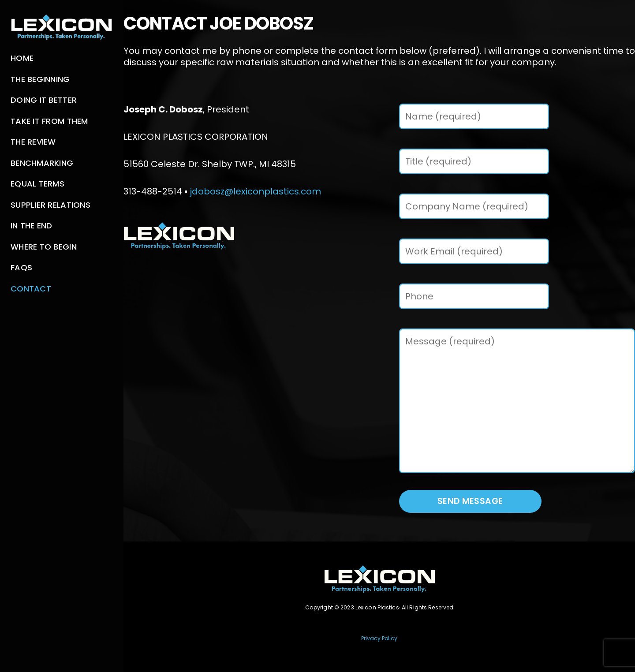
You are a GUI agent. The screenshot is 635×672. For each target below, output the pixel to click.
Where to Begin (44, 247)
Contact (31, 289)
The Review (33, 142)
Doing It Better (44, 100)
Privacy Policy (379, 638)
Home (22, 58)
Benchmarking (42, 163)
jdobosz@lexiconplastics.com (255, 191)
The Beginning (40, 79)
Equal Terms (37, 184)
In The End (32, 226)
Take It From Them (49, 121)
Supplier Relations (50, 205)
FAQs (21, 267)
